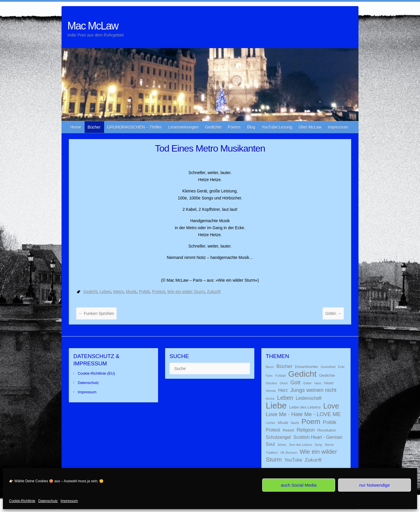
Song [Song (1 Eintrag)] (318, 445)
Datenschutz (48, 501)
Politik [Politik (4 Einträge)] (330, 422)
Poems (234, 127)
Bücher (94, 127)
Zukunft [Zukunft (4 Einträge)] (313, 460)
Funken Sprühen (96, 313)
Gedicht (90, 292)
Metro (118, 292)
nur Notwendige (374, 485)
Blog (251, 127)
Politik (144, 292)
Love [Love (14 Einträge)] (331, 406)
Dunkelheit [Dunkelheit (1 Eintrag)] (328, 367)
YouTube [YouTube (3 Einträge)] (293, 460)
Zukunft (214, 292)
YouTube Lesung (277, 127)
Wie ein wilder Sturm (186, 292)
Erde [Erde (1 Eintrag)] (341, 367)
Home (76, 127)
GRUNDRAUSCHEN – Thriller (134, 127)
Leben (105, 292)
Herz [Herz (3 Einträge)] (283, 390)
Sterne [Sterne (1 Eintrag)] (329, 445)
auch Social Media (299, 485)
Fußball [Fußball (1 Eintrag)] (281, 376)
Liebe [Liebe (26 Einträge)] (276, 405)
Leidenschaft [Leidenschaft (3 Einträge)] (309, 398)
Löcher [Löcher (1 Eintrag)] (271, 423)
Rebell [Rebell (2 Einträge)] (288, 430)
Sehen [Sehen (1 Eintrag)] (282, 445)
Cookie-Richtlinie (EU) (96, 373)
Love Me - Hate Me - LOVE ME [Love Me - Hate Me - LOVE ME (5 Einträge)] (303, 414)
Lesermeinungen (183, 127)
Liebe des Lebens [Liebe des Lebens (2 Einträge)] (305, 407)
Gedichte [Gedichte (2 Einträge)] (327, 375)
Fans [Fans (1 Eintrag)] (269, 376)
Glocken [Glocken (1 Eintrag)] (271, 383)
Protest (158, 292)
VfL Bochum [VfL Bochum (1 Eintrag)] (289, 453)
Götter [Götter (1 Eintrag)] (307, 383)
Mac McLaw (93, 26)
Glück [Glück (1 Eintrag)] (284, 383)
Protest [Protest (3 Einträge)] (273, 430)
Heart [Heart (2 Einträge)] (329, 383)
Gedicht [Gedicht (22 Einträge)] (302, 374)
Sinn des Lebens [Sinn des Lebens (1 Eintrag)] (301, 445)
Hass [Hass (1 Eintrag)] (318, 383)
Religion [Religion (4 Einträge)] (306, 430)
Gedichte (213, 127)
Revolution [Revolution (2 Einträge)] (327, 430)
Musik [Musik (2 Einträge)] (283, 423)
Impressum (69, 501)
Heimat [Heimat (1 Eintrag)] (271, 391)
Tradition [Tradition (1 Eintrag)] (272, 453)
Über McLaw (310, 127)
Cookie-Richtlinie (22, 501)
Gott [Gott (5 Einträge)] (295, 382)
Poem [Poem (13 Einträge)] (311, 421)
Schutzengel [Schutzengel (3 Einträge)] (278, 437)
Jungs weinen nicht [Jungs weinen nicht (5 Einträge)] (314, 390)
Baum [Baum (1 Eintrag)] (270, 367)
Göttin (333, 313)
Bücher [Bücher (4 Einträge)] (285, 366)
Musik (131, 292)
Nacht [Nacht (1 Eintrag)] (295, 423)
